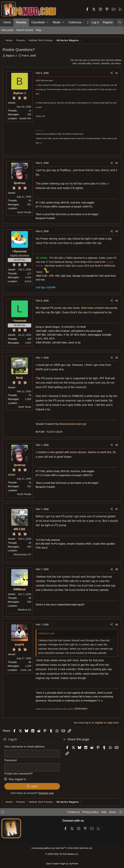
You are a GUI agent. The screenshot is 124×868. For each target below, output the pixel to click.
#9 (117, 625)
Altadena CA (24, 610)
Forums (21, 22)
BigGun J (11, 56)
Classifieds (38, 22)
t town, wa (26, 670)
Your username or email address (24, 747)
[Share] (112, 73)
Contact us (74, 812)
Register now (46, 793)
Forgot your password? (19, 773)
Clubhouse (75, 22)
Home (7, 22)
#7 (117, 509)
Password (10, 760)
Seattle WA (25, 118)
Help (39, 30)
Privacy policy (90, 812)
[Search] (120, 22)
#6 (117, 445)
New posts (7, 30)
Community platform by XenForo (62, 848)
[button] (48, 22)
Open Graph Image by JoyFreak (62, 864)
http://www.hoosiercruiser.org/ (70, 424)
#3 (117, 231)
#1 (117, 73)
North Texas (25, 407)
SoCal (28, 281)
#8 (117, 569)
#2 (117, 163)
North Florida (24, 212)
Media (57, 22)
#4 (117, 301)
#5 (117, 358)
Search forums (25, 30)
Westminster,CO (22, 554)
